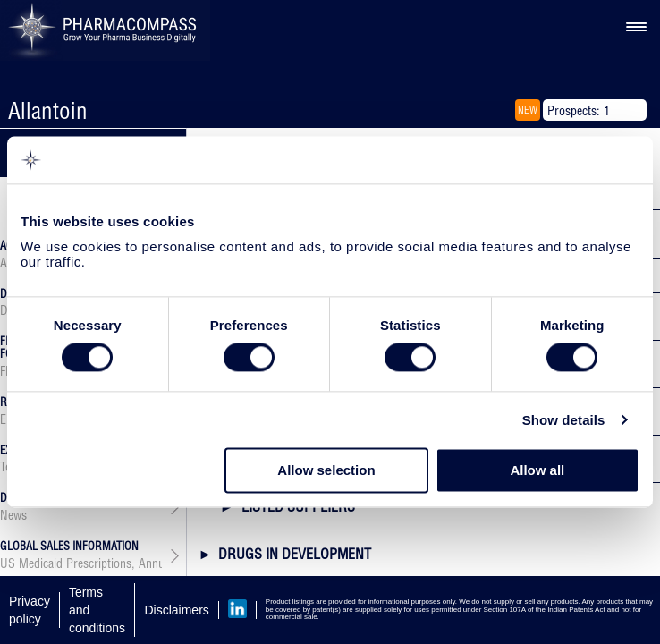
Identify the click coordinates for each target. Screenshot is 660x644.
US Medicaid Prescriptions (66, 563)
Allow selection (326, 471)
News (13, 515)
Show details (564, 420)
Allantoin (48, 110)
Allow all (537, 471)
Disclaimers (176, 610)
